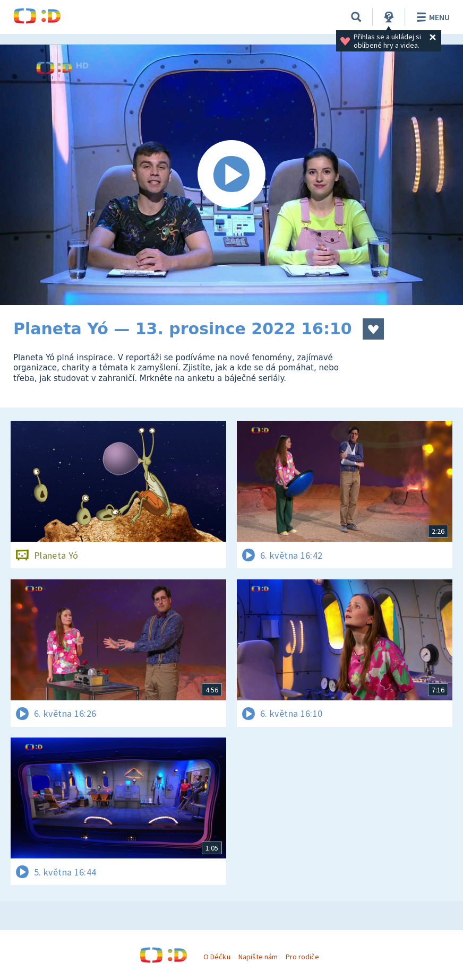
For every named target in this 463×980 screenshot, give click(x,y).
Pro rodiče (302, 957)
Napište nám (258, 957)
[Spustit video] (231, 175)
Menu (431, 17)
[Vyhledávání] (356, 17)
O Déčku (217, 957)
